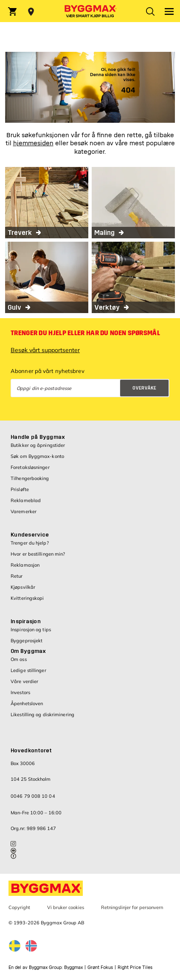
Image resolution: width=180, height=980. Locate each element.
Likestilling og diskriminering (42, 715)
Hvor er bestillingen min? (38, 554)
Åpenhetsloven (27, 703)
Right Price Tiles (135, 967)
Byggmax (73, 967)
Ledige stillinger (28, 670)
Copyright (19, 907)
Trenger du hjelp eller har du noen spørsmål (85, 333)
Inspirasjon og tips (31, 630)
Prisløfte (20, 489)
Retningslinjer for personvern (132, 907)
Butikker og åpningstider (38, 445)
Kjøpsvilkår (23, 587)
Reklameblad (26, 500)
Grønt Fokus (100, 967)
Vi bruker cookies (66, 907)
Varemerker (24, 511)
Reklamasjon (25, 565)
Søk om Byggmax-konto (37, 456)
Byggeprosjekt (27, 641)
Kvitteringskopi (27, 598)
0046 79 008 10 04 (33, 796)
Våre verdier (24, 681)
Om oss (19, 659)
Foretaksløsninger (30, 467)
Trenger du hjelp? (30, 543)
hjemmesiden (33, 143)
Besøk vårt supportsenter (45, 350)
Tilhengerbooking (30, 478)
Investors (20, 692)
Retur (17, 576)
